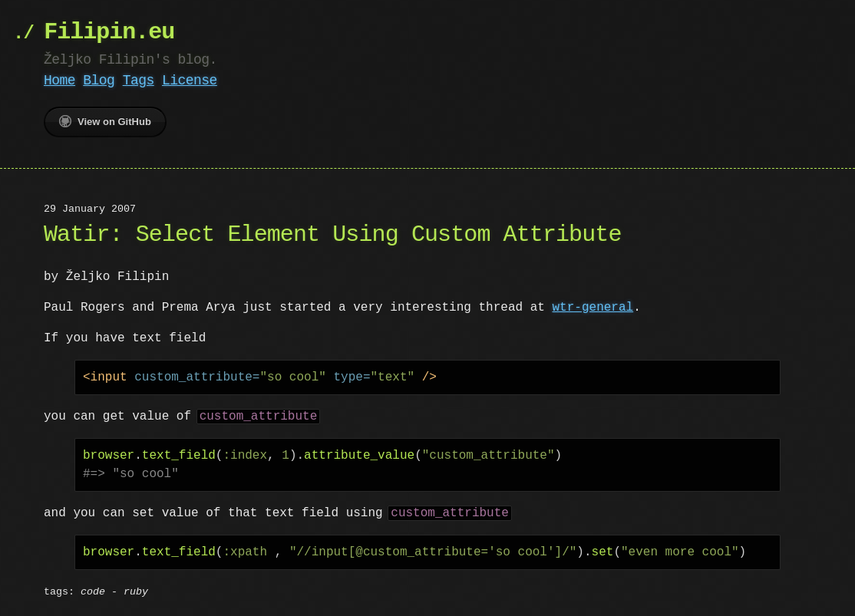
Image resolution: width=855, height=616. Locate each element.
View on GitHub (105, 121)
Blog (99, 81)
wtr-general (593, 308)
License (190, 81)
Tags (139, 81)
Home (59, 81)
